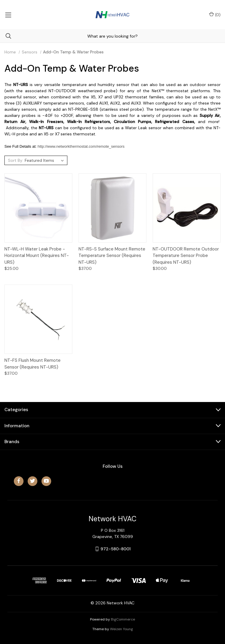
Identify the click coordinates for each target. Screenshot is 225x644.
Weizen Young (121, 629)
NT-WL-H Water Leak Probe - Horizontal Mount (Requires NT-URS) (37, 256)
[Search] (6, 36)
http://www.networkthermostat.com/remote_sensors (81, 146)
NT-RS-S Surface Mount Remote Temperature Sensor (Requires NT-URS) (112, 256)
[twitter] (32, 481)
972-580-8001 (116, 549)
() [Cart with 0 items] (215, 15)
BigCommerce (123, 619)
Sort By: (16, 160)
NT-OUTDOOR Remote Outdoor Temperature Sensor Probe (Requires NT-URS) (186, 256)
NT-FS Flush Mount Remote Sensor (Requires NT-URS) (32, 364)
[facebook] (19, 481)
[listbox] (45, 160)
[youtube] (46, 481)
